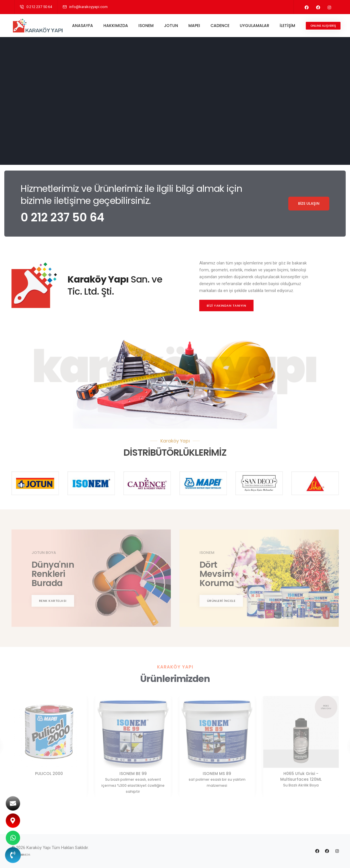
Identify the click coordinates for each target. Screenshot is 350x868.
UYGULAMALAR (256, 26)
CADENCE (221, 26)
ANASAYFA (84, 26)
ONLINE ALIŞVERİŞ (324, 26)
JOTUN (172, 26)
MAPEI (195, 26)
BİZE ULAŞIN (309, 203)
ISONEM (147, 26)
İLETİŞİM (289, 26)
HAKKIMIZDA (117, 26)
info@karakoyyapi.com (88, 7)
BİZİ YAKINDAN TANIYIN (227, 306)
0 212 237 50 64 (39, 7)
